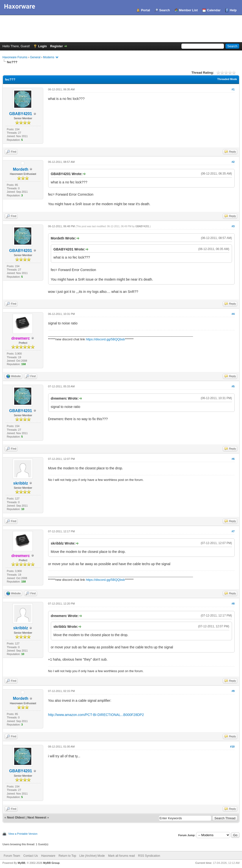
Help (233, 10)
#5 (233, 386)
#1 (233, 89)
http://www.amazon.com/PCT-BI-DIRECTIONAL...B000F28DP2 (96, 715)
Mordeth (21, 169)
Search (164, 10)
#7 (233, 531)
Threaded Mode (227, 79)
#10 (232, 747)
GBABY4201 (21, 114)
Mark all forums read (121, 856)
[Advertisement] (121, 29)
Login (42, 46)
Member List (188, 10)
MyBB (21, 863)
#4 (233, 314)
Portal (146, 10)
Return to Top (67, 856)
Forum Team (12, 856)
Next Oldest (16, 817)
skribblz (21, 483)
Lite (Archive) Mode (92, 856)
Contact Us (30, 856)
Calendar (214, 10)
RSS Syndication (149, 856)
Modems (49, 57)
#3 (233, 226)
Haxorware (48, 856)
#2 (233, 162)
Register (56, 46)
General (35, 57)
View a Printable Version (23, 834)
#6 (233, 459)
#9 (233, 691)
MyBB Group (51, 863)
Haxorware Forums (15, 57)
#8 (233, 604)
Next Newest (37, 817)
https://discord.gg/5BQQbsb (105, 339)
